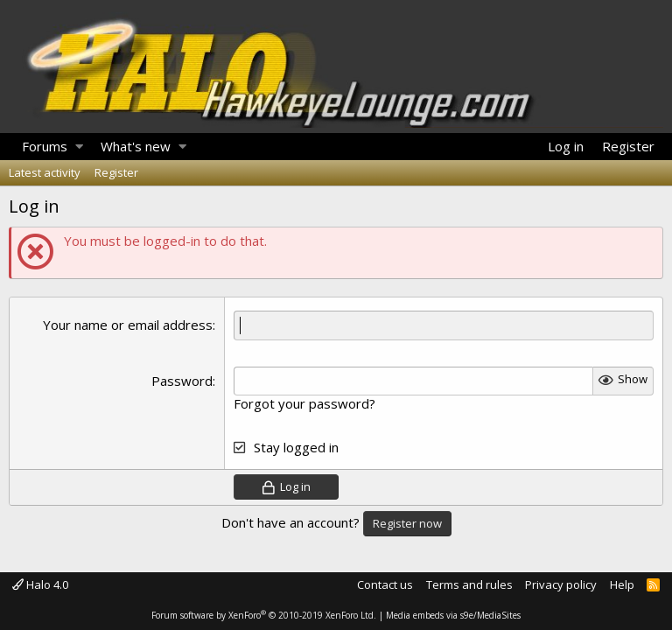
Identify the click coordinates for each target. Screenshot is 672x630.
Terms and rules (469, 584)
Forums (45, 146)
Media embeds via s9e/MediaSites (453, 615)
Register (116, 172)
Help (622, 584)
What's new (136, 146)
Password (182, 381)
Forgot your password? (304, 403)
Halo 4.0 (40, 584)
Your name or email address (128, 325)
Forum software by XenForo (264, 615)
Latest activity (45, 172)
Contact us (385, 584)
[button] (79, 147)
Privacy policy (561, 584)
